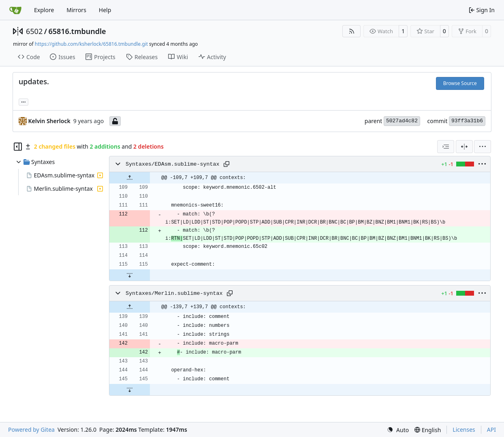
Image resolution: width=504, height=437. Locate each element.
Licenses (464, 430)
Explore (44, 10)
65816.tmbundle (77, 31)
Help (105, 10)
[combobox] (446, 147)
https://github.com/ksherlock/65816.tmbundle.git (91, 44)
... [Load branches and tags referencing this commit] (23, 101)
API (491, 430)
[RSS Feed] (352, 31)
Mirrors (76, 10)
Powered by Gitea (31, 430)
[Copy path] (226, 164)
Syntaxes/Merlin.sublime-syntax (174, 293)
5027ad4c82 (402, 121)
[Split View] (464, 147)
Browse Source (460, 83)
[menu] (483, 147)
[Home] (15, 10)
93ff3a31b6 (467, 121)
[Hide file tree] (18, 147)
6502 (34, 31)
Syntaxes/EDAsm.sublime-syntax (172, 164)
